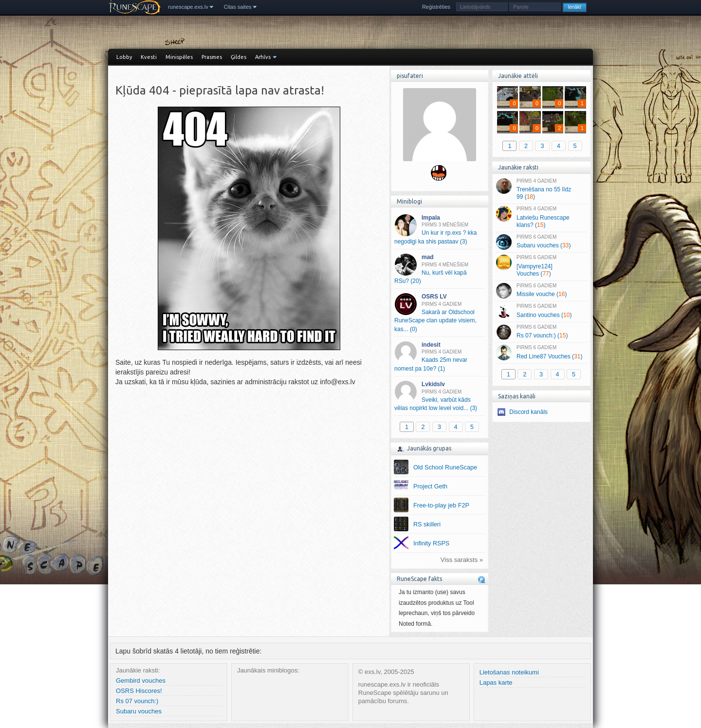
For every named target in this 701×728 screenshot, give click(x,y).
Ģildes (239, 57)
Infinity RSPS (431, 543)
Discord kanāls (528, 412)
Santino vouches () (541, 311)
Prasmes (212, 57)
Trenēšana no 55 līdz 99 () (541, 189)
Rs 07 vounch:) (137, 701)
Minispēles (179, 57)
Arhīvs (263, 57)
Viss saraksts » (462, 560)
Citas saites (238, 7)
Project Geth (430, 486)
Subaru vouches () (541, 242)
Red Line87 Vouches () (541, 353)
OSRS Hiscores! (139, 691)
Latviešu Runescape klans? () (541, 217)
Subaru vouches (139, 711)
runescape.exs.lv (188, 7)
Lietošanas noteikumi (509, 672)
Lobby (124, 57)
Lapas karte (496, 682)
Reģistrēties (436, 7)
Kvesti (149, 57)
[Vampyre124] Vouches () (541, 266)
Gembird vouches (141, 681)
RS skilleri (427, 524)
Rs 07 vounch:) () (541, 332)
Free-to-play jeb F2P (441, 505)
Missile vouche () (541, 291)
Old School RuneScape (445, 467)
